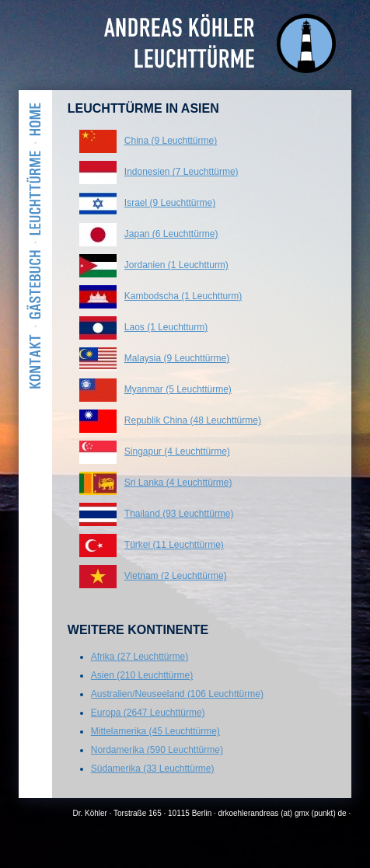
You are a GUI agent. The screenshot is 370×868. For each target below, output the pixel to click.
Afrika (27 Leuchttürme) (140, 657)
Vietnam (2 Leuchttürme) (176, 576)
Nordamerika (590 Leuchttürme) (157, 750)
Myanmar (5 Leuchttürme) (178, 389)
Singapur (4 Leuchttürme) (177, 451)
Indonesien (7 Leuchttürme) (182, 172)
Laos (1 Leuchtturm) (166, 327)
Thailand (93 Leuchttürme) (179, 514)
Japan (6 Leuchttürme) (171, 234)
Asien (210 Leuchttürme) (142, 675)
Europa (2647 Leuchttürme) (148, 713)
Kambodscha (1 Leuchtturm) (183, 296)
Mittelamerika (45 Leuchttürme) (155, 731)
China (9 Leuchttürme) (171, 141)
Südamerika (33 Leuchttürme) (153, 769)
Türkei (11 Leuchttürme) (174, 545)
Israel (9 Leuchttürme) (170, 203)
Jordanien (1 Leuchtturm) (176, 265)
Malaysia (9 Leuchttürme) (177, 358)
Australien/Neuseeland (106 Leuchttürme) (177, 694)
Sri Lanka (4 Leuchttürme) (178, 483)
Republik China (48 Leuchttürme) (193, 420)
